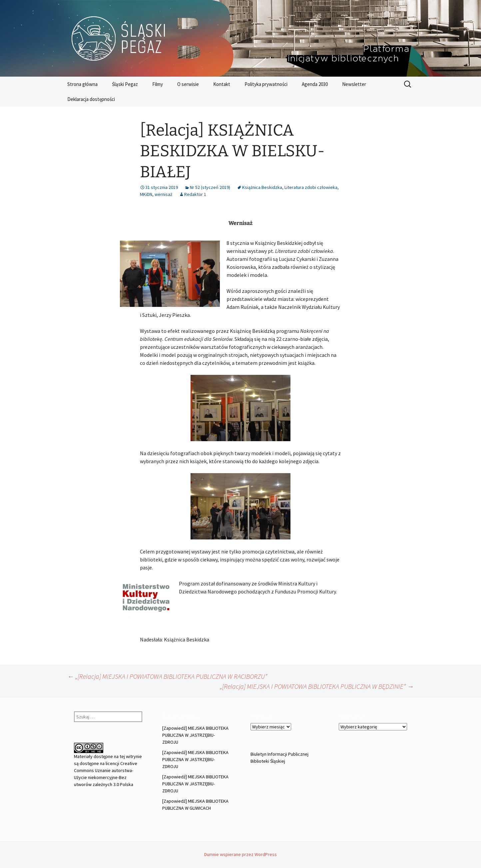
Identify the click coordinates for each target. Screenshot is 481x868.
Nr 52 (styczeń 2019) (210, 187)
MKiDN (146, 194)
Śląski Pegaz (125, 84)
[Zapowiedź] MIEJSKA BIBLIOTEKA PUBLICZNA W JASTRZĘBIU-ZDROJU (195, 735)
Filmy (158, 84)
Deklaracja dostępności (91, 99)
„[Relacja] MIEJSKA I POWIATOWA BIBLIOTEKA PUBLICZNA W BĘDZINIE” (317, 686)
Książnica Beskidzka (262, 187)
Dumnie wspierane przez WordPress (240, 854)
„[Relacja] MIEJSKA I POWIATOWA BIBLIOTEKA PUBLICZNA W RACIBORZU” (167, 676)
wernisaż (163, 194)
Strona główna (82, 84)
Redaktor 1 (195, 194)
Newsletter (354, 84)
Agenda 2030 (315, 84)
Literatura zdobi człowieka (311, 187)
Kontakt (222, 84)
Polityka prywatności (266, 84)
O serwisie (188, 84)
